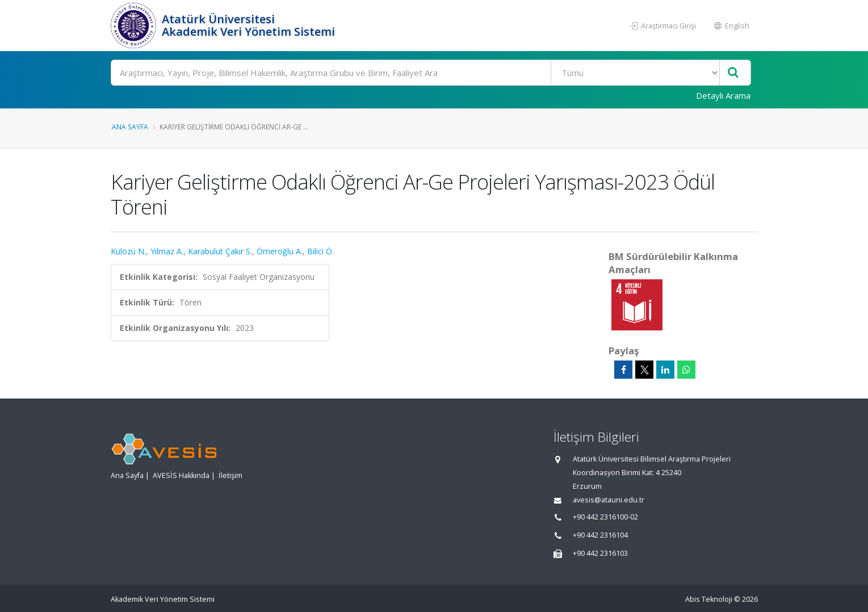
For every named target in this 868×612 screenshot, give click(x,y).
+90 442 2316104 (600, 535)
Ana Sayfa (130, 127)
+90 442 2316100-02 (605, 517)
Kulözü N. (128, 251)
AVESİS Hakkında (181, 475)
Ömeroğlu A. (280, 251)
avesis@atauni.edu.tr (609, 500)
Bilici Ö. (320, 251)
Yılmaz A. (167, 251)
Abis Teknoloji (709, 599)
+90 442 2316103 (600, 553)
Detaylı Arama (723, 95)
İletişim (230, 475)
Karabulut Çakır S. (220, 251)
